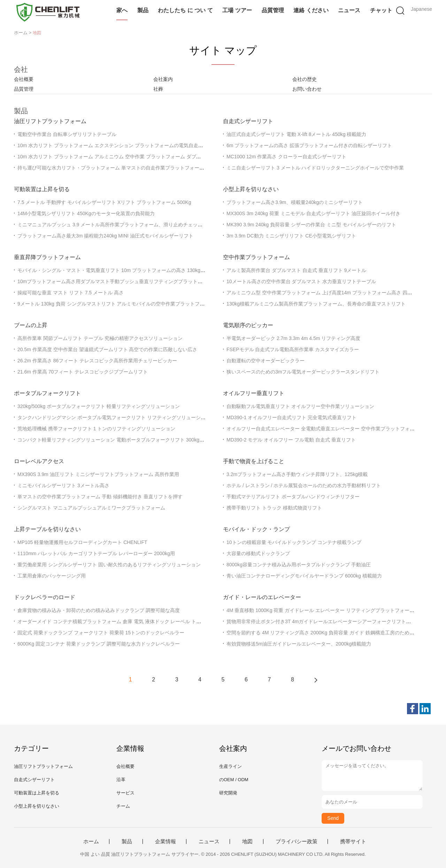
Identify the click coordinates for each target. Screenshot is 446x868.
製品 (143, 10)
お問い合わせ (307, 89)
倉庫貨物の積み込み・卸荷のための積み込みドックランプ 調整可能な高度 (99, 610)
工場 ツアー (237, 10)
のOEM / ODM (234, 780)
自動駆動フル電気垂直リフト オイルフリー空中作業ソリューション (300, 406)
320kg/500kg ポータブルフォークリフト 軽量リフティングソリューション (99, 406)
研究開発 (228, 793)
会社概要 (24, 79)
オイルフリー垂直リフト (254, 393)
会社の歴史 (305, 79)
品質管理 (273, 10)
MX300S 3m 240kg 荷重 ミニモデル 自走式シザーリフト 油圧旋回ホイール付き (313, 213)
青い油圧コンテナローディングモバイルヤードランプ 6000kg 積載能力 (304, 576)
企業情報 (166, 841)
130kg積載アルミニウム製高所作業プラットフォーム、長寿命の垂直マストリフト (316, 304)
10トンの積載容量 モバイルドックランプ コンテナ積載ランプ (294, 542)
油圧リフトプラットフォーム (50, 121)
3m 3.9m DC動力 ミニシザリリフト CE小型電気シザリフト (291, 236)
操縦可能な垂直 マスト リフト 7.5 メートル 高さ (71, 293)
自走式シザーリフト (248, 121)
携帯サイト (353, 841)
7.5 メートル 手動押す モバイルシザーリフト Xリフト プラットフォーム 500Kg (104, 202)
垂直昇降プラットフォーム (47, 257)
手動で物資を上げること (254, 461)
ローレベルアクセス (39, 461)
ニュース (349, 10)
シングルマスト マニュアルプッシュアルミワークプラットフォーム (91, 508)
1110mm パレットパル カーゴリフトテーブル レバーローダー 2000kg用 (96, 553)
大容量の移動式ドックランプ (258, 553)
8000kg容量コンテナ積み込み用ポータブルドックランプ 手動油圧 (299, 565)
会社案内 (163, 79)
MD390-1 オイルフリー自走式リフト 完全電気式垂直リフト (291, 417)
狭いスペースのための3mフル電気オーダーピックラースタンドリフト (303, 372)
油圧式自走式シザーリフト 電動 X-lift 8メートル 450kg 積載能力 (296, 134)
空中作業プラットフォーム (256, 257)
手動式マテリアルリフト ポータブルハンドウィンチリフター (293, 497)
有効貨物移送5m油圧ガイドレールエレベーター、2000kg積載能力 (299, 644)
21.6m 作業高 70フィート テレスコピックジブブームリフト (83, 372)
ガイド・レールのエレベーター (262, 597)
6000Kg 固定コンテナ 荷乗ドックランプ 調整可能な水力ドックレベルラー (99, 644)
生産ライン (230, 766)
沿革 (121, 780)
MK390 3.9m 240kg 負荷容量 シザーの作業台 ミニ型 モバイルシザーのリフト (311, 225)
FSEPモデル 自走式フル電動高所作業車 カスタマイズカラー (293, 349)
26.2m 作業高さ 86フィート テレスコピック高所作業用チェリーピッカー (97, 361)
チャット (381, 10)
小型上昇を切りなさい (251, 189)
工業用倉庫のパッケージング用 (52, 576)
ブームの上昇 (31, 325)
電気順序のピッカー (248, 325)
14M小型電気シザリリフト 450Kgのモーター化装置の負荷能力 (86, 213)
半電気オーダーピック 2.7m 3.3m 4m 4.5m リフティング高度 (293, 338)
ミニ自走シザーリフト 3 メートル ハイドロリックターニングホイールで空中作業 (315, 168)
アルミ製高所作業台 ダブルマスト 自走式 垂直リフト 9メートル (296, 270)
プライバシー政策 (297, 841)
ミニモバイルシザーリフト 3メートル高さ (63, 485)
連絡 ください (311, 10)
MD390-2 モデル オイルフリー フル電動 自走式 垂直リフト (291, 440)
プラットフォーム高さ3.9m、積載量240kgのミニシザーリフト (295, 202)
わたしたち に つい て (185, 10)
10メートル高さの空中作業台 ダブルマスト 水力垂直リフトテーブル (301, 281)
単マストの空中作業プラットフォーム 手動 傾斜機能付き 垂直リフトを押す (100, 497)
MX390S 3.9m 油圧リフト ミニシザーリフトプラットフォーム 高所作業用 (98, 474)
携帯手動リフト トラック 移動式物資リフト (274, 508)
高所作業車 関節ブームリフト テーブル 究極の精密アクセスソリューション (100, 338)
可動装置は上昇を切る (42, 189)
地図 (247, 841)
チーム (123, 806)
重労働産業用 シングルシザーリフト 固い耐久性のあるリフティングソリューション (109, 565)
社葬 (158, 89)
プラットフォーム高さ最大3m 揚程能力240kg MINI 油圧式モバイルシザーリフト (105, 236)
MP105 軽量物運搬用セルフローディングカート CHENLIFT (82, 542)
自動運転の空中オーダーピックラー (266, 361)
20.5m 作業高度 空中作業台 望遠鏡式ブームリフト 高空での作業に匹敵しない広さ (107, 349)
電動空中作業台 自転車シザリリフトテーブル (67, 134)
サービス (125, 793)
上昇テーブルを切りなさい (47, 529)
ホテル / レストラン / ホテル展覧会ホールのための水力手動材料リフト (304, 485)
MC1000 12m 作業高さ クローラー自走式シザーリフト (286, 157)
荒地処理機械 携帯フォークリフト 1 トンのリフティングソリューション (96, 429)
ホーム (91, 841)
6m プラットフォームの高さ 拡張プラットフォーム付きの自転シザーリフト (309, 145)
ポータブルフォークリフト (47, 393)
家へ (122, 10)
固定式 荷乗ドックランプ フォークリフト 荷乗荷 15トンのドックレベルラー (101, 633)
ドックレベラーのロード (45, 597)
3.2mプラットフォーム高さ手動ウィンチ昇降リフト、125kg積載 (297, 474)
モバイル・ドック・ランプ (256, 529)
